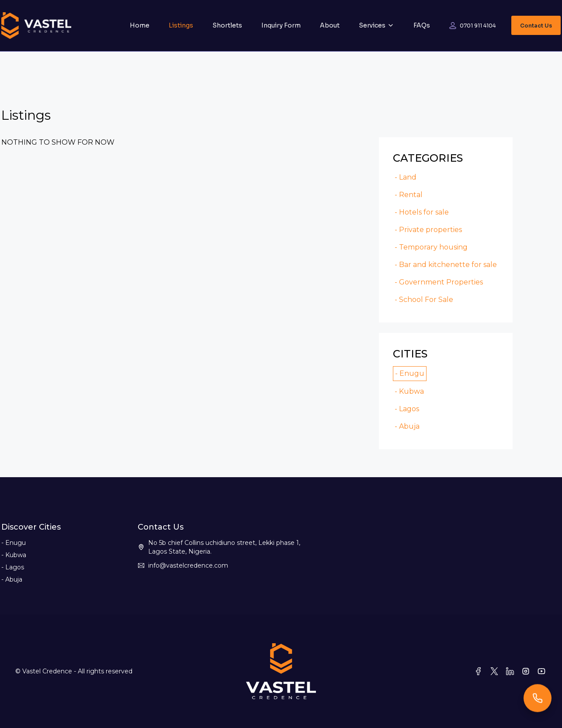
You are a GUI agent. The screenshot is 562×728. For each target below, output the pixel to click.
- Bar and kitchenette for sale (446, 265)
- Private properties (428, 230)
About (330, 26)
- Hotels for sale (422, 212)
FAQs (422, 26)
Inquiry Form (281, 26)
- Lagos (407, 409)
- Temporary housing (431, 247)
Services (376, 26)
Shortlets (227, 26)
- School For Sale (424, 300)
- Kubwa (409, 391)
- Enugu (410, 373)
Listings (181, 26)
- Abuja (407, 426)
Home (140, 26)
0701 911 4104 (478, 26)
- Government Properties (439, 282)
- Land (406, 177)
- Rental (409, 195)
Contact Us (536, 26)
